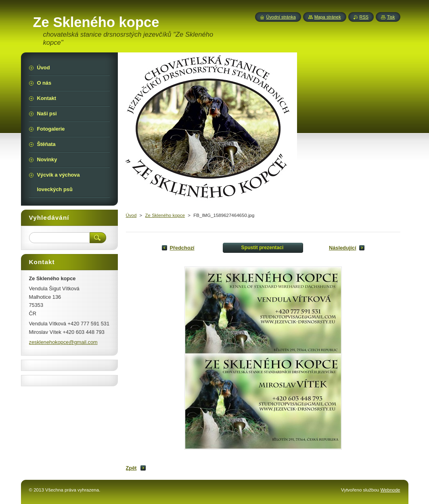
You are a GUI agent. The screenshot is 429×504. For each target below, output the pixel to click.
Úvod (131, 215)
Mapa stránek (328, 17)
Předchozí (182, 248)
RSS (364, 17)
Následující (343, 248)
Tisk (391, 17)
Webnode (390, 490)
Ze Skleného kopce (165, 215)
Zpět (131, 468)
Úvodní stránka (281, 17)
